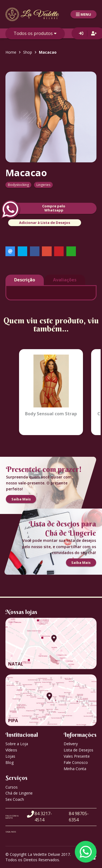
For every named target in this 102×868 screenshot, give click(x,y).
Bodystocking (18, 185)
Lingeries (43, 185)
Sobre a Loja (17, 744)
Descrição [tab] (25, 280)
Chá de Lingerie (19, 793)
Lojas (10, 756)
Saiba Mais (21, 499)
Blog (10, 762)
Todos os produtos (35, 33)
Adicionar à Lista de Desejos (45, 223)
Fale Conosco (76, 762)
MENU (84, 14)
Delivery (71, 744)
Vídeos (11, 750)
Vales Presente (77, 756)
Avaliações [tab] (65, 280)
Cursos (12, 787)
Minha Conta (75, 769)
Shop (28, 52)
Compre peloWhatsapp (35, 208)
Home (11, 52)
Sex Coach (15, 799)
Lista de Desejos (78, 750)
